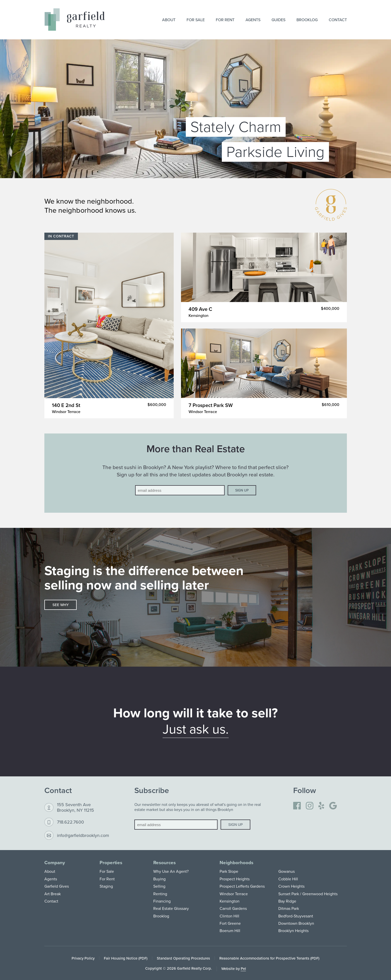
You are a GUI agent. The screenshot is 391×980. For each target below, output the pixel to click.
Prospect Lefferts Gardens (242, 886)
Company (55, 863)
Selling (159, 886)
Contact (338, 20)
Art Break (53, 894)
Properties (111, 863)
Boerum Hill (230, 931)
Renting (160, 894)
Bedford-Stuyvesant (296, 916)
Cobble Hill (288, 879)
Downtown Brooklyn (296, 923)
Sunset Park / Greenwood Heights (308, 894)
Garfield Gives (57, 886)
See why (61, 605)
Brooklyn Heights (293, 931)
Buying (159, 879)
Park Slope (229, 871)
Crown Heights (291, 886)
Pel (243, 969)
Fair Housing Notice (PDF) (126, 958)
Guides (278, 20)
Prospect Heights (235, 879)
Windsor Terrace (234, 894)
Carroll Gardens (233, 908)
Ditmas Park (289, 908)
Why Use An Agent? (171, 871)
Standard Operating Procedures (183, 958)
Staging (106, 886)
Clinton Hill (229, 916)
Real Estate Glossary (171, 908)
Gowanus (287, 871)
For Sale (196, 20)
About (169, 20)
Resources (164, 863)
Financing (162, 901)
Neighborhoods (236, 863)
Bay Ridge (287, 901)
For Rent (225, 20)
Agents (253, 20)
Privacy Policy (83, 958)
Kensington (230, 901)
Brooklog (307, 20)
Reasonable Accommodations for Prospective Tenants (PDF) (269, 958)
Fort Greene (230, 923)
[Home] (75, 20)
